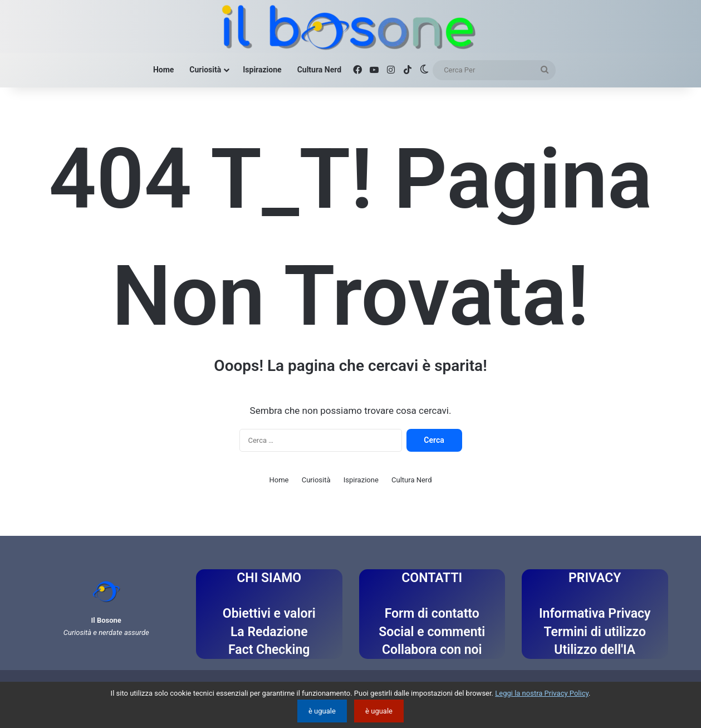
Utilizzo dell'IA (595, 650)
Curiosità (205, 70)
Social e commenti (432, 632)
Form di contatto (432, 614)
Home (163, 70)
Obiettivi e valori (269, 614)
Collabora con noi (432, 650)
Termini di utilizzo (595, 632)
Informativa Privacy (595, 614)
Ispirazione (262, 70)
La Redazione (269, 632)
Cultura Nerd (319, 70)
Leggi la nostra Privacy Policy (542, 693)
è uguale (322, 711)
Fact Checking (269, 650)
